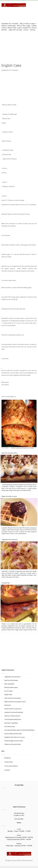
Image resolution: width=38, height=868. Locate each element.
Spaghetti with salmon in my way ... (15, 737)
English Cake (8, 695)
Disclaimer (8, 758)
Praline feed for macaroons (13, 709)
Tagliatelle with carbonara (12, 677)
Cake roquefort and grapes (13, 698)
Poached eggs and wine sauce (14, 741)
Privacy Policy (9, 762)
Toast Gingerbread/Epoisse (13, 719)
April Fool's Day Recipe (11, 680)
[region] (20, 47)
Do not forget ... (9, 691)
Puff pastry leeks (10, 727)
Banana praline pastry (11, 687)
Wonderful (8, 705)
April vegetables (9, 684)
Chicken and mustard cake (13, 744)
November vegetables (11, 723)
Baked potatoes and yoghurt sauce (15, 702)
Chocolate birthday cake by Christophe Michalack (19, 730)
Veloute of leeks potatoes (12, 716)
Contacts (7, 770)
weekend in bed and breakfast (14, 712)
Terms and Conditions (11, 766)
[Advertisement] (17, 14)
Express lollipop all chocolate (13, 734)
